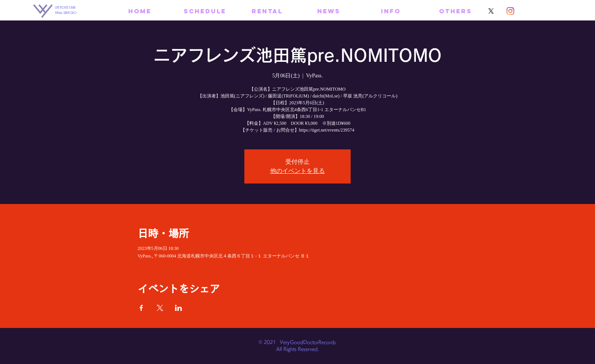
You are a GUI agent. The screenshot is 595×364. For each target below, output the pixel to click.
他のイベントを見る (297, 171)
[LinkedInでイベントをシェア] (179, 308)
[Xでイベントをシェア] (160, 308)
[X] (491, 11)
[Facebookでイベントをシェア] (141, 308)
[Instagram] (510, 11)
